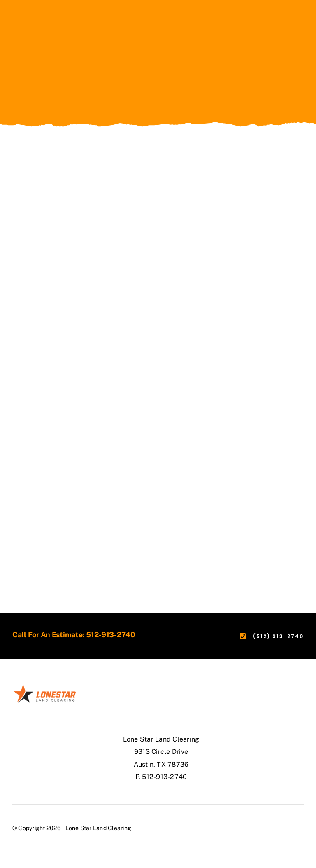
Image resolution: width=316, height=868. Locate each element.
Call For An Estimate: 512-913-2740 (74, 635)
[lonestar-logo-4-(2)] (45, 687)
